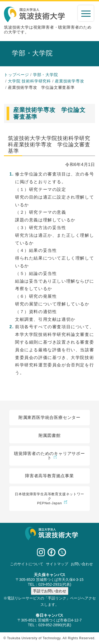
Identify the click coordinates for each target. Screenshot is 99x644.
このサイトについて (27, 564)
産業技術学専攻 (70, 81)
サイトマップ (57, 564)
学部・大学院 (46, 75)
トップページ (16, 75)
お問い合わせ (82, 564)
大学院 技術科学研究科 (29, 81)
